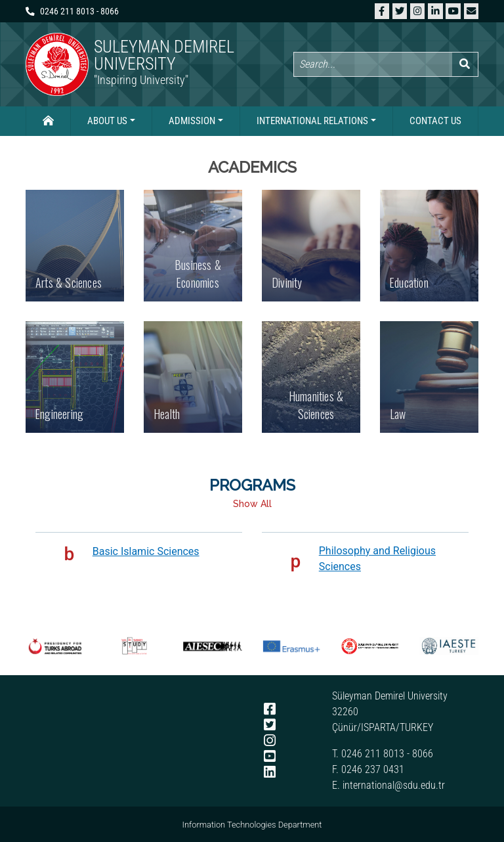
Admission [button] (192, 121)
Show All (252, 504)
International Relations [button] (312, 121)
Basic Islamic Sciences (146, 551)
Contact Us (435, 121)
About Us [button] (107, 121)
